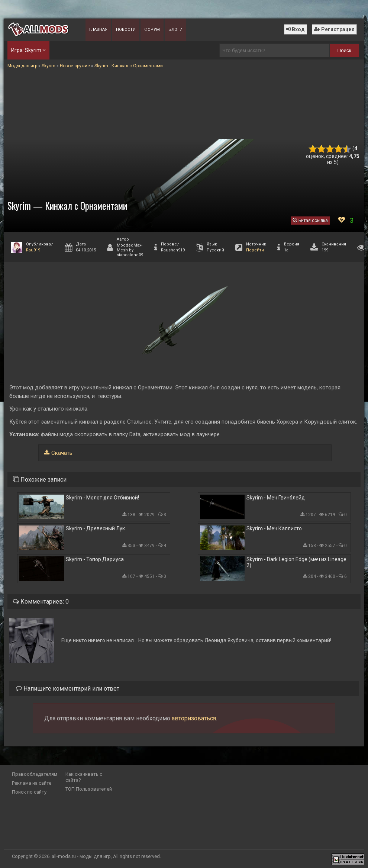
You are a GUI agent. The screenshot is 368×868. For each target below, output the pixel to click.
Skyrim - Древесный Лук (95, 528)
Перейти (255, 250)
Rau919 (33, 250)
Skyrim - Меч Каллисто (274, 528)
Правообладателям (35, 774)
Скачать (62, 453)
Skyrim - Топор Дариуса (95, 559)
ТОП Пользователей (89, 789)
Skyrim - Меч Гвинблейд (276, 498)
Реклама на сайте (32, 783)
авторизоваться (194, 718)
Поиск (344, 50)
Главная (98, 30)
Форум (152, 30)
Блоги (175, 30)
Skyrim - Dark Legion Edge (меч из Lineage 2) (296, 562)
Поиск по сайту (29, 792)
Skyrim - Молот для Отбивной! (102, 498)
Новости (126, 30)
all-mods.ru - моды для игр (81, 856)
